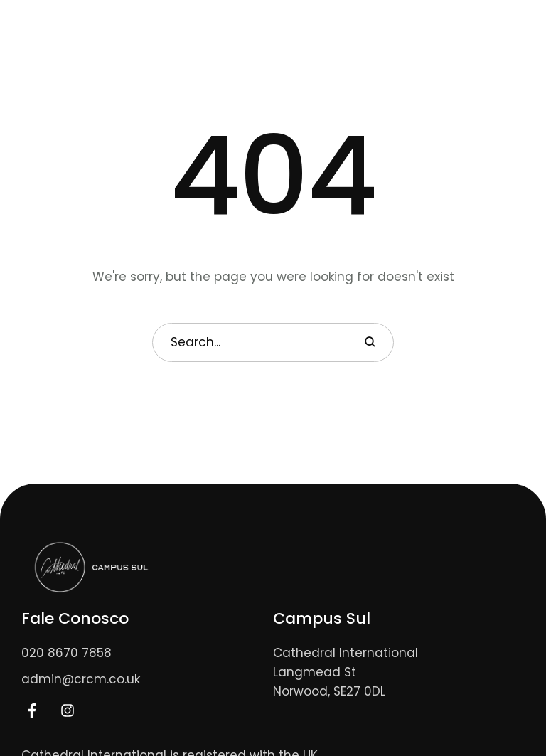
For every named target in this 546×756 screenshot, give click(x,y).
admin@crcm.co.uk (81, 679)
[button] (472, 28)
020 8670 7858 (66, 653)
